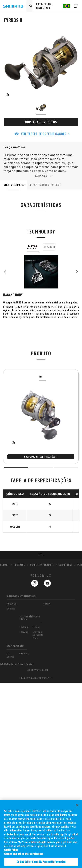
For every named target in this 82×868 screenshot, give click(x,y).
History (47, 789)
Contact (11, 794)
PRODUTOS (19, 750)
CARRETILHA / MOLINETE (42, 750)
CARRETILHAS (65, 750)
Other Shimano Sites (30, 803)
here (62, 819)
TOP (41, 740)
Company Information (21, 781)
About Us (11, 789)
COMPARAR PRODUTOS (41, 122)
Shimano (4, 750)
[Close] (77, 809)
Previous (7, 272)
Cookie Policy (11, 853)
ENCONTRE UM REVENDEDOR (44, 6)
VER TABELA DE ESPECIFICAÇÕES (44, 134)
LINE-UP (32, 185)
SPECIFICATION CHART (50, 185)
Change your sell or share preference (24, 857)
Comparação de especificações (40, 457)
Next (75, 272)
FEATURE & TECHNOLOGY (13, 185)
